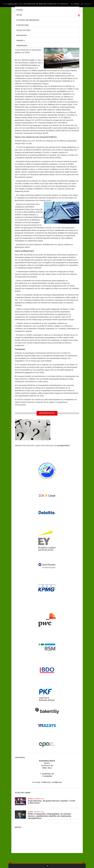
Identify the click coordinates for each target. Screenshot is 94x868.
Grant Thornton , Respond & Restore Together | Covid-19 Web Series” (52, 802)
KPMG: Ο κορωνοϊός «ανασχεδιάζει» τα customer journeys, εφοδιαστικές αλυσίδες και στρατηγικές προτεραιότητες (50, 816)
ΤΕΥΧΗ (19, 15)
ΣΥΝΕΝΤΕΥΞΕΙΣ (23, 25)
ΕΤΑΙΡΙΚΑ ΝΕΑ (39, 799)
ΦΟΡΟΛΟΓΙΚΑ (22, 35)
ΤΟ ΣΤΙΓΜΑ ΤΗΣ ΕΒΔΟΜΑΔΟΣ (28, 20)
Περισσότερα (86, 4)
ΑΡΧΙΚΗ (20, 10)
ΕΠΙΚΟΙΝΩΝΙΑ (22, 45)
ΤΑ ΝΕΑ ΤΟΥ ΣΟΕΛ (23, 30)
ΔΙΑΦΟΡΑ (21, 40)
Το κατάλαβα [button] (75, 4)
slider (30, 799)
